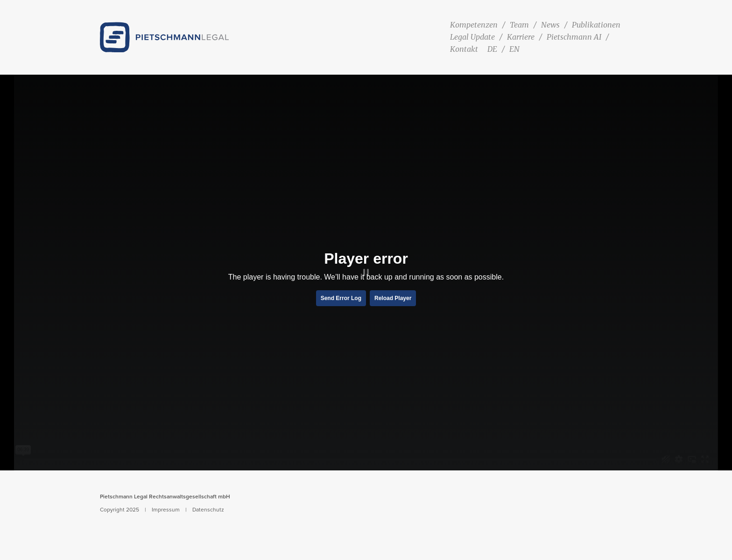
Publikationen (596, 25)
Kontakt (464, 49)
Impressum (166, 510)
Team (519, 25)
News (550, 25)
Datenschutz (208, 510)
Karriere (521, 37)
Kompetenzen (474, 25)
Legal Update (472, 37)
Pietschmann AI (574, 37)
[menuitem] (494, 49)
